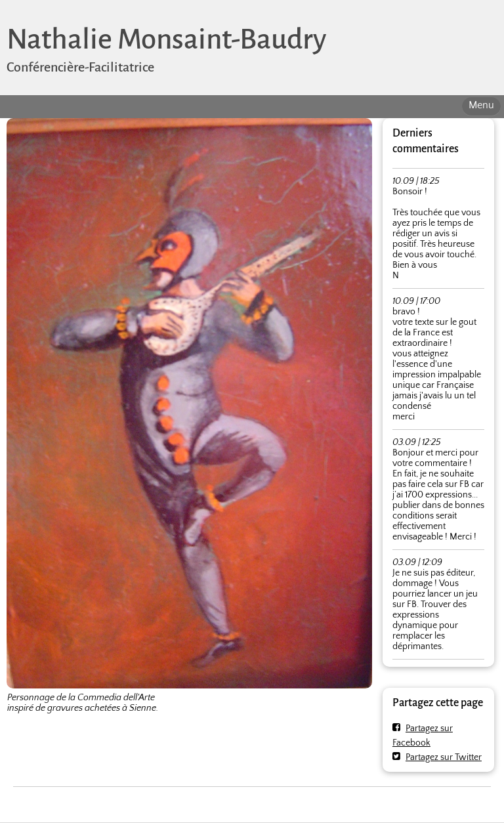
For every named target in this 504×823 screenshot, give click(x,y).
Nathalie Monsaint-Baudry (166, 39)
